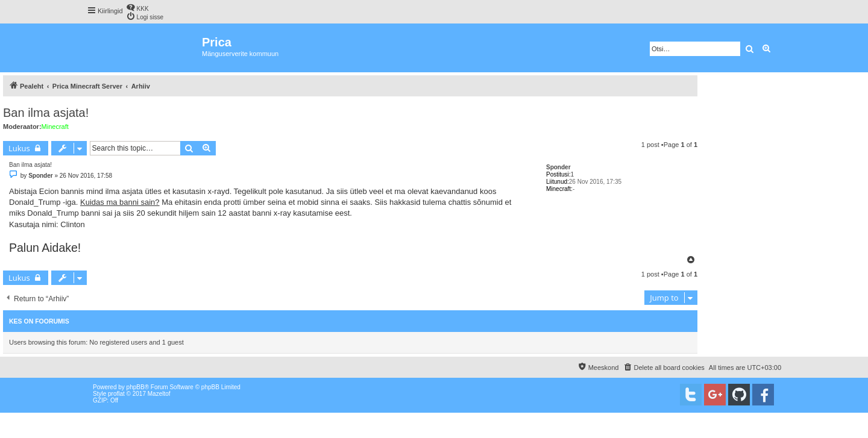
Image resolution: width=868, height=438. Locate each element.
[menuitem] (137, 8)
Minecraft (55, 127)
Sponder (558, 167)
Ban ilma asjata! (46, 113)
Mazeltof (159, 394)
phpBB (136, 387)
